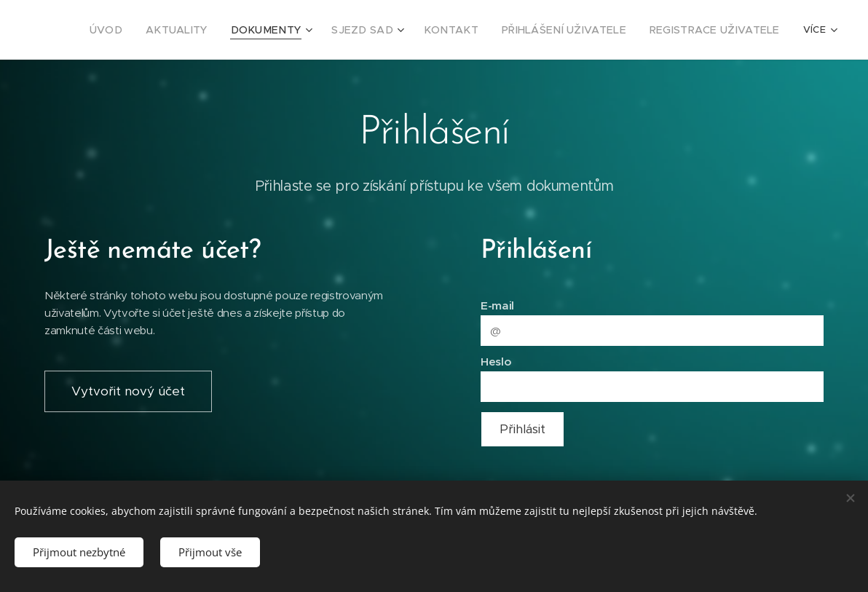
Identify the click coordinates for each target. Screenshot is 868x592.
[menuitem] (157, 30)
